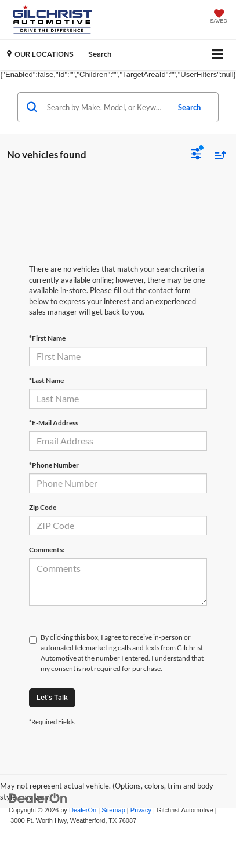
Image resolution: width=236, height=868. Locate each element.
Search (189, 107)
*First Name (47, 338)
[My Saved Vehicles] (219, 17)
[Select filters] (196, 155)
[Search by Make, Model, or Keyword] (106, 107)
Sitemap (113, 810)
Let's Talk (52, 697)
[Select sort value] (217, 155)
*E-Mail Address (54, 423)
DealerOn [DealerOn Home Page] (83, 810)
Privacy (141, 810)
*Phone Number (54, 465)
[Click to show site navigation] (218, 55)
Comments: (47, 550)
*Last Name (46, 380)
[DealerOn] (38, 798)
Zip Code (43, 507)
